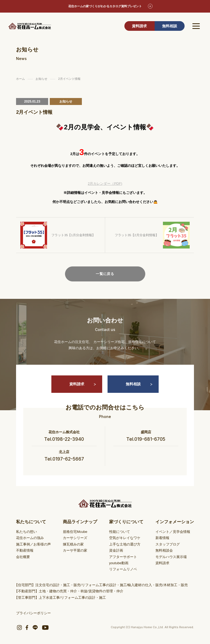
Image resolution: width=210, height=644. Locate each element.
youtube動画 (119, 563)
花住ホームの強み (30, 538)
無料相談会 (164, 550)
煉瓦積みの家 (73, 544)
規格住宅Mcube (75, 532)
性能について (120, 532)
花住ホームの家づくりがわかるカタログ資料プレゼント (105, 6)
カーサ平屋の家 (75, 550)
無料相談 (170, 26)
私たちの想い (26, 532)
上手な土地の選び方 (125, 544)
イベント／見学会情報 (173, 532)
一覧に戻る (105, 274)
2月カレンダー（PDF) (105, 184)
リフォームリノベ (123, 569)
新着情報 (162, 538)
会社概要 (23, 557)
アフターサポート (123, 557)
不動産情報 (25, 550)
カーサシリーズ (75, 538)
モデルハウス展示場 (171, 557)
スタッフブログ (168, 544)
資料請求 (139, 26)
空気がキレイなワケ (125, 538)
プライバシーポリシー (33, 613)
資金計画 (116, 550)
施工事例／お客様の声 (33, 544)
